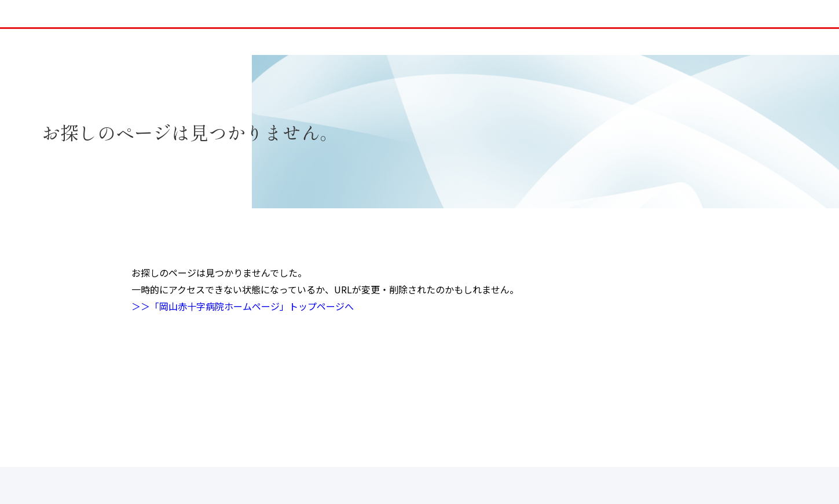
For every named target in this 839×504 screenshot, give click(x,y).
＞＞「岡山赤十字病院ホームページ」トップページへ (243, 306)
